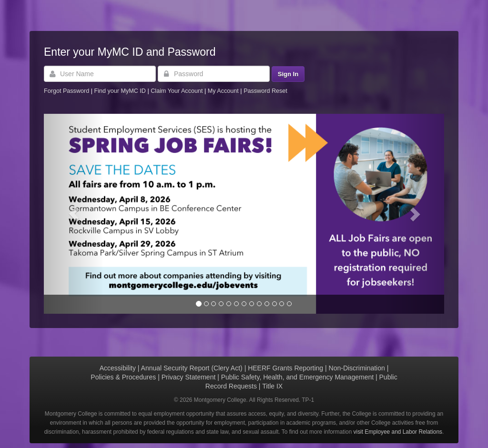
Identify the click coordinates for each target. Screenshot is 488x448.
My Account (224, 91)
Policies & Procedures (123, 377)
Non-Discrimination (357, 368)
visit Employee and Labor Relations (398, 432)
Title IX (272, 386)
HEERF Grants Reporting (285, 368)
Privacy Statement (189, 377)
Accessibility (118, 368)
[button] (74, 214)
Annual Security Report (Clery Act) (192, 368)
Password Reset (265, 91)
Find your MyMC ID (120, 91)
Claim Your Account (178, 91)
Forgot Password (66, 91)
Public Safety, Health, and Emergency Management (297, 377)
